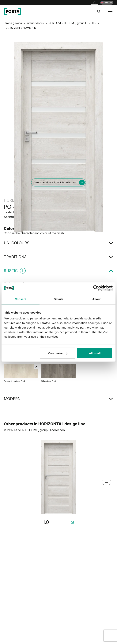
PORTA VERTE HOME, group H (68, 23)
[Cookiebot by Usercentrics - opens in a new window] (96, 288)
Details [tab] (58, 299)
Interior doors (35, 23)
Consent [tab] (21, 299)
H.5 (94, 23)
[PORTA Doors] (12, 11)
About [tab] (96, 299)
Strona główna (13, 23)
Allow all (95, 353)
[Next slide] (107, 482)
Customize (58, 353)
